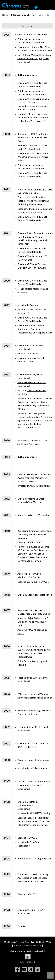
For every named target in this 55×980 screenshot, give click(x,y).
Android (30, 962)
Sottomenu (27, 26)
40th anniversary (27, 75)
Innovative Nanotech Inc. (32, 382)
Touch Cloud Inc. (37, 390)
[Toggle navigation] (49, 6)
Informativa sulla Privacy (28, 945)
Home (5, 15)
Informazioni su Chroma (23, 15)
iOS (22, 962)
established (34, 58)
